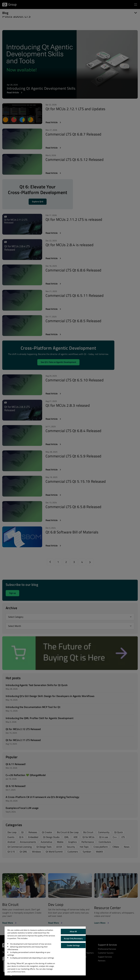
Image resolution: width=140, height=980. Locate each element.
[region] (45, 951)
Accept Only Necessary (73, 938)
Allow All (73, 931)
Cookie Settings (73, 945)
